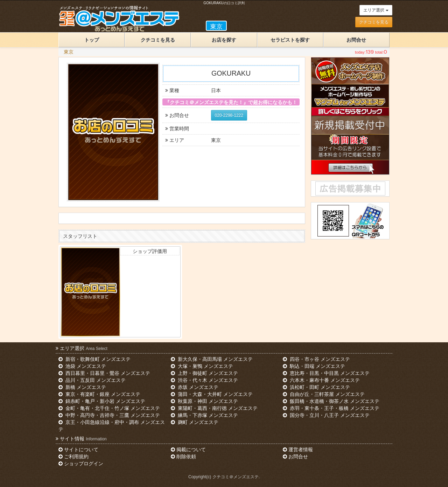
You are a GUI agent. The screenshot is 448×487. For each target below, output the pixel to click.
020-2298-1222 (229, 115)
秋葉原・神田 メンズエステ (204, 401)
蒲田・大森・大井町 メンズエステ (212, 394)
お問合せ (356, 40)
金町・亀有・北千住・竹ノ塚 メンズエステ (109, 408)
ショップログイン (81, 464)
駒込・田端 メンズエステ (314, 366)
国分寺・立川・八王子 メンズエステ (326, 415)
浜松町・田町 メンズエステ (316, 387)
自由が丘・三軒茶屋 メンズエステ (324, 394)
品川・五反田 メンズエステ (92, 380)
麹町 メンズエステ (195, 422)
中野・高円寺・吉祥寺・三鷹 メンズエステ (109, 415)
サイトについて (78, 450)
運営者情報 (298, 450)
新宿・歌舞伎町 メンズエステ (94, 359)
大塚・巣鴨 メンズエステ (202, 366)
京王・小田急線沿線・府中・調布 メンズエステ (112, 426)
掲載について (188, 450)
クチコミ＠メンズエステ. (236, 477)
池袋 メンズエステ (82, 366)
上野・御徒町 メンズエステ (204, 373)
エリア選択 (376, 10)
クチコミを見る (374, 22)
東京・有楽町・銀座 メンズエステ (99, 394)
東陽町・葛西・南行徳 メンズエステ (214, 408)
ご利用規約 (73, 457)
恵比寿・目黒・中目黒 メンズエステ (326, 373)
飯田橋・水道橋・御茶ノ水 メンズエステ (331, 401)
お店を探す (224, 40)
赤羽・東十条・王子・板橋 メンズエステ (331, 408)
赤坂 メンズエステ (195, 387)
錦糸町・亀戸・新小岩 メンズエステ (102, 401)
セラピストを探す (290, 40)
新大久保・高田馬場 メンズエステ (212, 359)
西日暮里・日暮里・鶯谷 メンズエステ (104, 373)
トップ (92, 40)
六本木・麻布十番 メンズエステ (321, 380)
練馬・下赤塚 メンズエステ (204, 415)
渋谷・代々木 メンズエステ (204, 380)
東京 (69, 52)
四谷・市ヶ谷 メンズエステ (316, 359)
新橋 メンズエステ (82, 387)
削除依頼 (183, 457)
